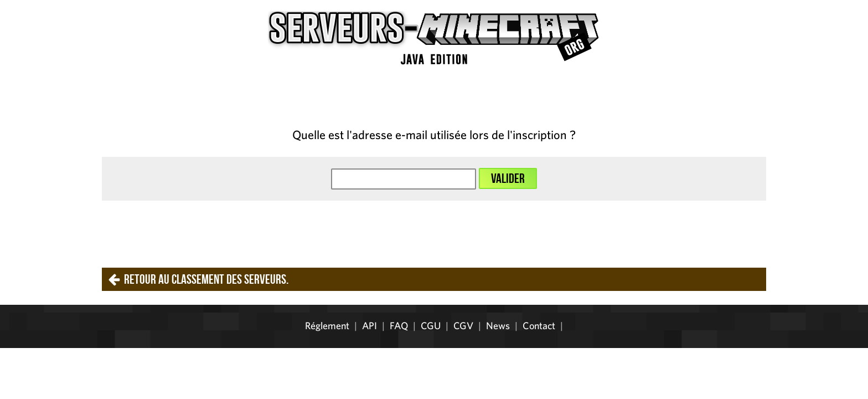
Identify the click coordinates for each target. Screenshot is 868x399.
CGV (463, 326)
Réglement (327, 326)
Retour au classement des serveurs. (206, 279)
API (370, 326)
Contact (539, 326)
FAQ (399, 326)
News (498, 326)
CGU (431, 326)
